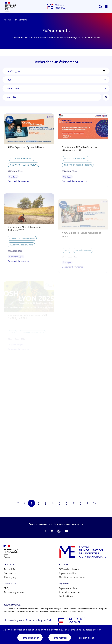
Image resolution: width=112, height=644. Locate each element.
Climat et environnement (22, 250)
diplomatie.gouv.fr (14, 620)
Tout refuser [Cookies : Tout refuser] (60, 638)
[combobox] (56, 80)
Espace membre (68, 588)
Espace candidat (68, 573)
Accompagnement (14, 592)
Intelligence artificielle (22, 164)
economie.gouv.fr (39, 620)
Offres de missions (69, 569)
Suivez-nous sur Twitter (45, 531)
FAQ (6, 588)
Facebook (59, 531)
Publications (66, 596)
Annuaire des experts (71, 592)
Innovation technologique (24, 170)
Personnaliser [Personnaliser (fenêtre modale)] (86, 638)
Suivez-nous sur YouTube (66, 531)
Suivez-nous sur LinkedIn (52, 531)
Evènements (10, 573)
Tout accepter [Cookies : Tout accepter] (30, 638)
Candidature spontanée (72, 577)
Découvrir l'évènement (20, 186)
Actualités (9, 569)
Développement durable (21, 256)
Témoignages (11, 577)
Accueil (7, 20)
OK (106, 97)
